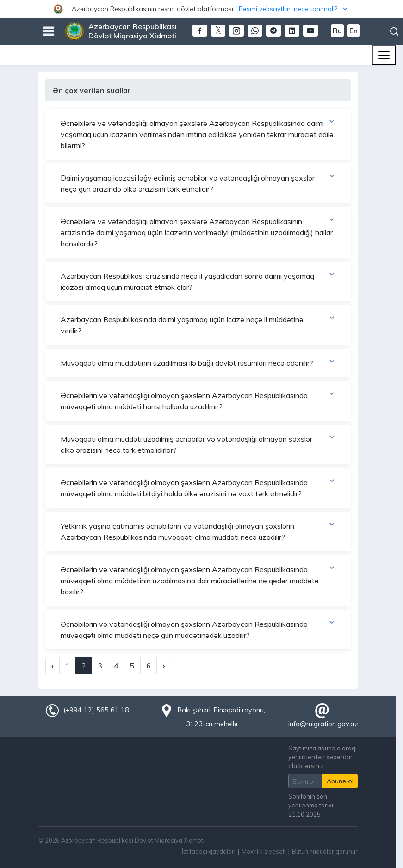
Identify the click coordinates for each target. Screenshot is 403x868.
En (353, 31)
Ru (337, 31)
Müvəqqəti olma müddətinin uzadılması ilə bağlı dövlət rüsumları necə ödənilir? (198, 362)
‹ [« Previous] (53, 666)
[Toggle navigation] (384, 55)
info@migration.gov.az (323, 724)
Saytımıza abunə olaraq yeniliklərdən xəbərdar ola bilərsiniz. (322, 757)
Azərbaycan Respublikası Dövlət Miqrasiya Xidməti (133, 31)
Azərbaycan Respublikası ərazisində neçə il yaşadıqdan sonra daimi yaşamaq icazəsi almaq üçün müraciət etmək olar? (198, 281)
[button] (201, 9)
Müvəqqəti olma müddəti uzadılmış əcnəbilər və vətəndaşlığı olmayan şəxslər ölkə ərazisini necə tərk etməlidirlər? (198, 444)
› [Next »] (164, 666)
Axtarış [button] (394, 31)
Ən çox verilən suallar (92, 90)
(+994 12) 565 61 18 (96, 710)
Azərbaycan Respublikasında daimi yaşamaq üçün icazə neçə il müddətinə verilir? (198, 325)
